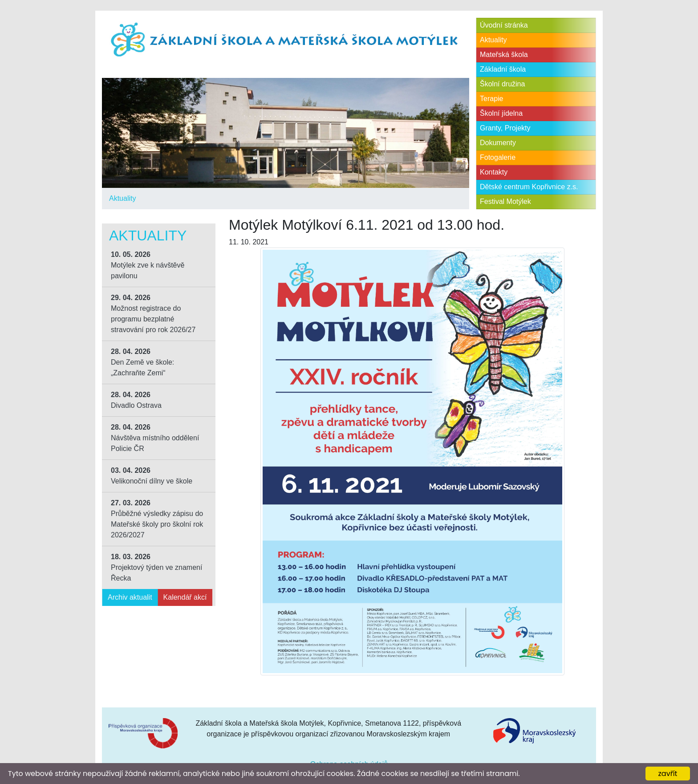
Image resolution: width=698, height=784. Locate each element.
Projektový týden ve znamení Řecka (156, 567)
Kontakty (494, 172)
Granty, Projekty (505, 128)
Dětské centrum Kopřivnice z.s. (529, 187)
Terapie (491, 99)
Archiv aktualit (130, 597)
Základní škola (503, 69)
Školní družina (502, 84)
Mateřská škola (504, 55)
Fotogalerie (498, 157)
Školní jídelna (501, 113)
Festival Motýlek (505, 201)
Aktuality (122, 198)
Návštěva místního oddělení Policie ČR (155, 438)
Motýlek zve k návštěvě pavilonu (148, 265)
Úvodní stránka (504, 25)
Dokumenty (498, 143)
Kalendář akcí (185, 597)
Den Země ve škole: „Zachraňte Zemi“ (142, 362)
